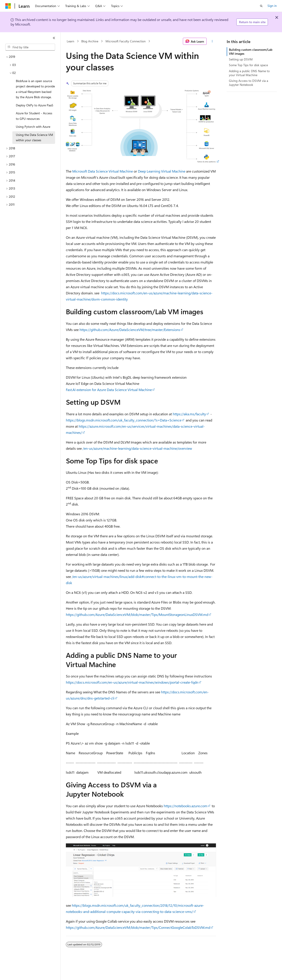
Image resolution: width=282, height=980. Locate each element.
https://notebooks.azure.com (186, 806)
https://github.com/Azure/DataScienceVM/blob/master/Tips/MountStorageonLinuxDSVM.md (137, 614)
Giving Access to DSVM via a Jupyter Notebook (249, 83)
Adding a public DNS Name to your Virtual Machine (249, 73)
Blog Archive (90, 41)
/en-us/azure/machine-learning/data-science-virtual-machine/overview (137, 448)
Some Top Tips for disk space (248, 65)
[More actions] (212, 41)
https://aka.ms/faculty (189, 414)
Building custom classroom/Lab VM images (251, 52)
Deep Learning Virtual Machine (162, 171)
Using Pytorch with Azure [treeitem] (33, 127)
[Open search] (261, 6)
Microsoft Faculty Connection (126, 41)
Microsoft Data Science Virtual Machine (103, 171)
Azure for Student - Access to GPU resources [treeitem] (34, 116)
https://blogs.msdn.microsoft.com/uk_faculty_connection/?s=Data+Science (124, 420)
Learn (70, 41)
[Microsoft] (8, 6)
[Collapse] (54, 38)
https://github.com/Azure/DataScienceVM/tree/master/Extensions (130, 330)
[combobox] (30, 47)
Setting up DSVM (241, 59)
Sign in (272, 6)
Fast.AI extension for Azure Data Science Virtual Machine (109, 390)
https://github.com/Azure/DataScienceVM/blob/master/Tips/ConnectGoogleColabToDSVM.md (138, 927)
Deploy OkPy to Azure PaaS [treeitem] (35, 105)
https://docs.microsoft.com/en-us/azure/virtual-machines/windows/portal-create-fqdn (132, 682)
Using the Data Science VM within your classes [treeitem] (34, 137)
